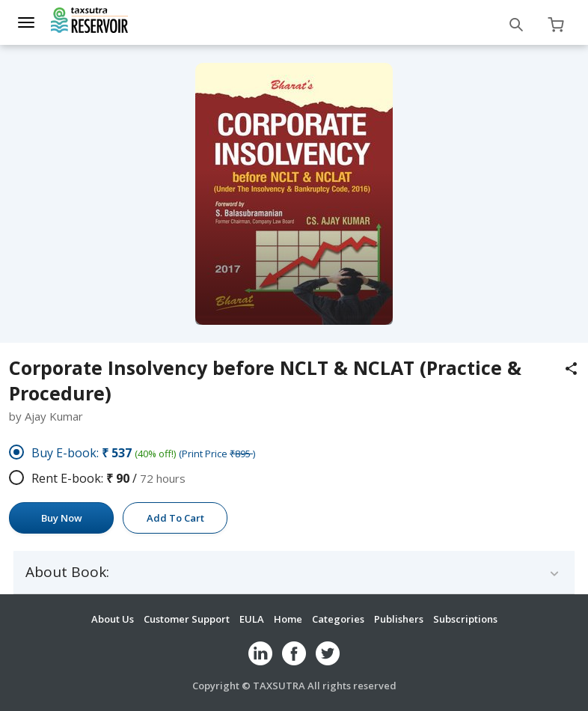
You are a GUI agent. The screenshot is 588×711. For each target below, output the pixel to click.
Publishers (399, 619)
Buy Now (62, 518)
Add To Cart (175, 518)
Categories (338, 619)
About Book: (67, 572)
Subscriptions (465, 619)
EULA (252, 619)
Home (288, 619)
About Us (113, 619)
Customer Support (187, 619)
